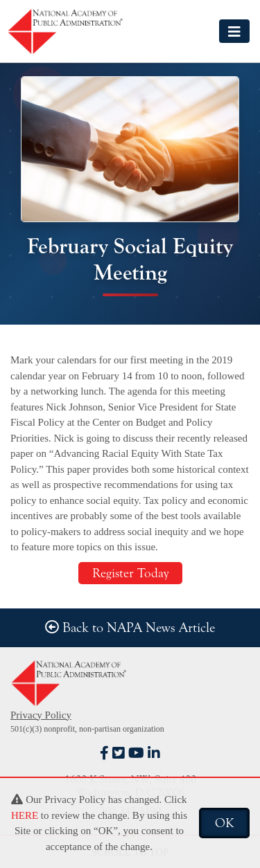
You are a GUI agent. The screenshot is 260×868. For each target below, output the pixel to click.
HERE (25, 815)
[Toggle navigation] (234, 31)
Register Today (130, 573)
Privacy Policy (41, 715)
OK (224, 823)
